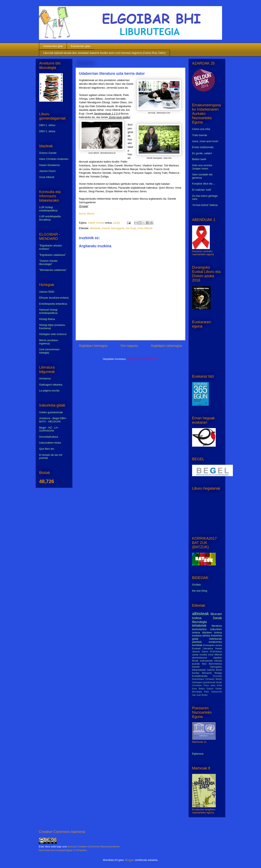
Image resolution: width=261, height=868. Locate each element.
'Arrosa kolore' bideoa (205, 205)
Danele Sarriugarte (113, 228)
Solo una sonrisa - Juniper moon (203, 167)
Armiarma (45, 379)
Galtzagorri (197, 682)
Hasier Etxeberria (49, 165)
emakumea (215, 642)
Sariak (217, 618)
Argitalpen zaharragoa (166, 346)
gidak (195, 639)
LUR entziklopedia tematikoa (50, 218)
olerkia (206, 636)
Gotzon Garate (48, 153)
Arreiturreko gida (53, 46)
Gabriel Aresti (214, 670)
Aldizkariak (215, 639)
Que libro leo (47, 449)
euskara (197, 636)
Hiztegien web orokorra (53, 334)
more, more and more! (205, 141)
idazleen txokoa (212, 632)
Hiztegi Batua (47, 319)
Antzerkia (216, 636)
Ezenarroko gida (81, 46)
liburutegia (199, 622)
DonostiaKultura (49, 437)
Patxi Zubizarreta (213, 692)
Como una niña (201, 129)
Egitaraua (198, 754)
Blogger (130, 860)
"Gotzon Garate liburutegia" (48, 262)
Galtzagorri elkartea (51, 385)
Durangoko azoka (212, 645)
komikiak (197, 645)
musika (203, 654)
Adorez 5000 (47, 292)
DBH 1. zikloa (47, 125)
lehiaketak (199, 626)
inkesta (218, 661)
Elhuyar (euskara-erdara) (54, 298)
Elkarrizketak (199, 670)
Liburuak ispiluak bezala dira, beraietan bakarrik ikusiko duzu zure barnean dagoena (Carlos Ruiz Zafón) (105, 53)
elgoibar (218, 658)
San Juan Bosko (200, 695)
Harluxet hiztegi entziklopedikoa (48, 311)
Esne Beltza (198, 689)
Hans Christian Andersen (54, 159)
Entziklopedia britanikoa (53, 304)
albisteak (95, 228)
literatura (217, 626)
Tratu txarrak (200, 135)
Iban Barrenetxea (212, 664)
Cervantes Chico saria (204, 685)
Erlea (219, 685)
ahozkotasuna (200, 658)
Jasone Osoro (47, 171)
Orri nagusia (129, 346)
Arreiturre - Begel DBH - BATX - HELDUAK (53, 420)
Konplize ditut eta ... (204, 184)
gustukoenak (209, 682)
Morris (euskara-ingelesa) (49, 342)
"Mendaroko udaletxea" (53, 270)
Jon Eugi (131, 228)
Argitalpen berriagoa (93, 346)
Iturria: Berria (87, 214)
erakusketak (206, 661)
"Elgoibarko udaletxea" (53, 255)
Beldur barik (199, 159)
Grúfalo (196, 585)
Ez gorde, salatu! (202, 153)
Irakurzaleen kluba (50, 443)
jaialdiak (197, 642)
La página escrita (49, 391)
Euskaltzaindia (200, 676)
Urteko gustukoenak (51, 412)
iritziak (219, 682)
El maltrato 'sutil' (202, 190)
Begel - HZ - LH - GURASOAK (49, 429)
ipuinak (196, 664)
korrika (196, 673)
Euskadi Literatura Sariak (207, 648)
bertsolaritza (199, 629)
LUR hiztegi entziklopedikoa (48, 209)
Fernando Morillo (214, 679)
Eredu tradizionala (203, 147)
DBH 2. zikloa (47, 131)
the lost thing (200, 591)
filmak (195, 661)
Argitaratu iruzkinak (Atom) (143, 359)
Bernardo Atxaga (212, 673)
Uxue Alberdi (145, 228)
